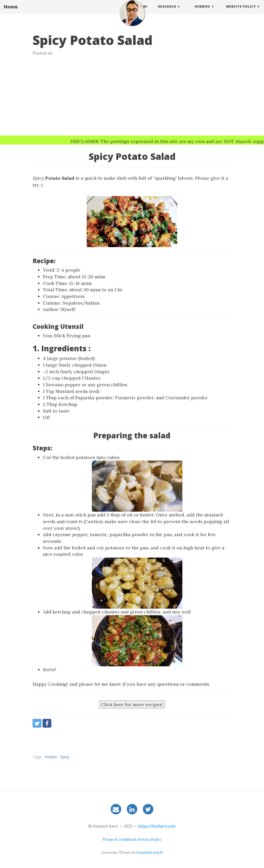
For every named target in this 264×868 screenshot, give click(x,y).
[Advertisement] (132, 97)
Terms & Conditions (120, 839)
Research (167, 11)
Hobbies (202, 11)
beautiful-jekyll (149, 852)
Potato (51, 757)
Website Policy (241, 11)
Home (11, 11)
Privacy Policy (149, 839)
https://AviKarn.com (157, 826)
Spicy (65, 757)
